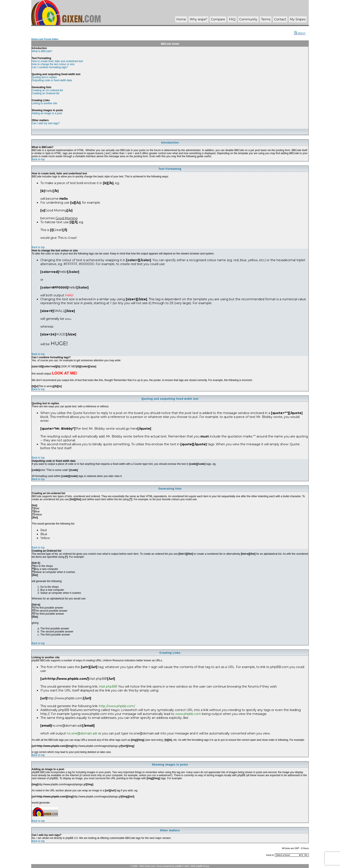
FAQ (232, 19)
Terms (266, 19)
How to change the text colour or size (53, 64)
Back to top (38, 159)
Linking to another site (44, 103)
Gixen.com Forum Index (45, 39)
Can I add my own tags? (46, 123)
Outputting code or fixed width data (52, 80)
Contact (280, 19)
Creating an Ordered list (45, 93)
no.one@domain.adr (82, 733)
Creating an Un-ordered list (47, 90)
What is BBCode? (42, 51)
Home (181, 19)
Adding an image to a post (47, 113)
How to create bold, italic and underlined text (57, 61)
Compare (218, 19)
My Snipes (298, 19)
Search (300, 33)
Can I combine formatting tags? (50, 67)
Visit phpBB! (108, 686)
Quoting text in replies (44, 77)
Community (248, 19)
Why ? (199, 19)
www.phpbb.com (188, 714)
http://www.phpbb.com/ (117, 706)
